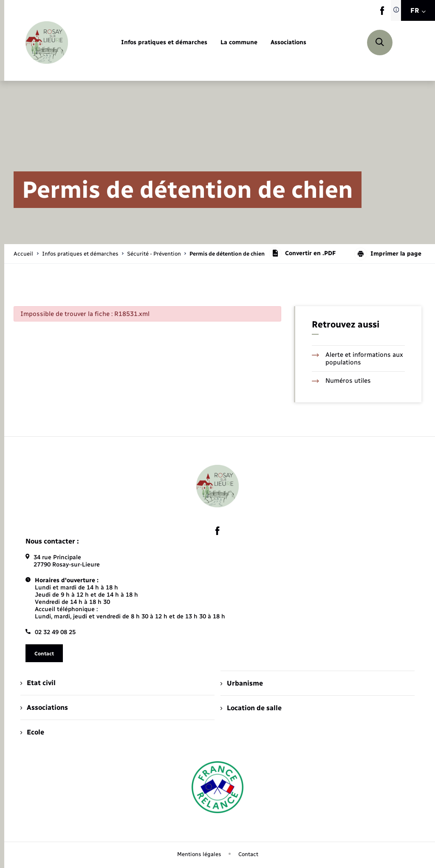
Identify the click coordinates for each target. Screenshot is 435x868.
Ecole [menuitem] (32, 732)
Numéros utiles (341, 381)
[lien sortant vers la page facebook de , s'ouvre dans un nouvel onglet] (382, 13)
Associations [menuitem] (44, 707)
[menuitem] (164, 43)
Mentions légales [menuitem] (199, 854)
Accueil (23, 254)
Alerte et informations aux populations (357, 359)
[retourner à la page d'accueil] (47, 43)
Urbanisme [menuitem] (242, 683)
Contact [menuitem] (248, 854)
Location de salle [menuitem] (251, 708)
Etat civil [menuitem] (38, 683)
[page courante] (227, 254)
